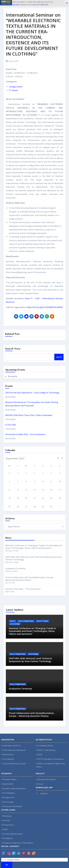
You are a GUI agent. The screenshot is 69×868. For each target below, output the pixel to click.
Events (13, 621)
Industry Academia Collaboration (17, 843)
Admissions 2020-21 (11, 746)
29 (43, 507)
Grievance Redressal (12, 806)
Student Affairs (9, 779)
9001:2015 (16, 5)
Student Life (8, 797)
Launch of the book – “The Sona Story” (23, 589)
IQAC (39, 755)
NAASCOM (7, 784)
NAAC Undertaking (46, 750)
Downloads (8, 802)
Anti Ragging (8, 793)
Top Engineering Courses (14, 764)
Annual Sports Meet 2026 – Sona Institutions (25, 434)
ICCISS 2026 (11, 425)
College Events (16, 87)
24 (60, 498)
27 (26, 507)
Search (59, 357)
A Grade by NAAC (45, 746)
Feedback (7, 838)
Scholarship (8, 759)
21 (34, 498)
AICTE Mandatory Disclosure (50, 759)
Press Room (8, 825)
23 (51, 498)
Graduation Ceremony (15, 568)
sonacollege (15, 624)
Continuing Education (12, 834)
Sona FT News (42, 621)
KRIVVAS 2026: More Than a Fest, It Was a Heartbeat (29, 415)
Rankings (7, 816)
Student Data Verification (14, 789)
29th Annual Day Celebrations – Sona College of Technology (32, 393)
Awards (6, 820)
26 (18, 507)
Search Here (13, 349)
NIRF (5, 829)
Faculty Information (46, 779)
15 (43, 490)
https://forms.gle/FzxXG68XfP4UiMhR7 (45, 307)
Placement (8, 755)
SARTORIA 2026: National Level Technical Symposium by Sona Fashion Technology (30, 660)
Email (40, 784)
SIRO (42, 5)
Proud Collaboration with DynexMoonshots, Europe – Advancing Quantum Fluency (30, 579)
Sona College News (26, 621)
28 (34, 507)
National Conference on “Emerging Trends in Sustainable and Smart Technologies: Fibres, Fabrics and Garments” (34, 547)
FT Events (13, 90)
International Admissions (14, 750)
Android (42, 794)
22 (43, 498)
